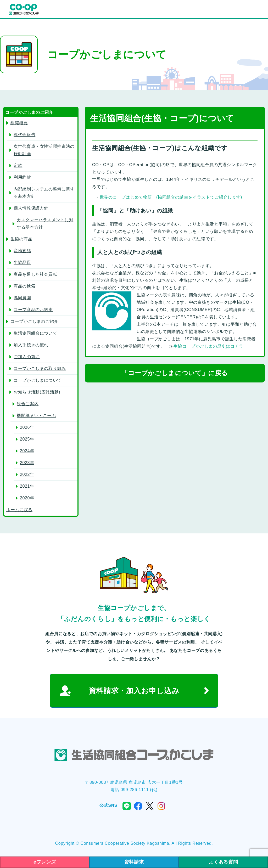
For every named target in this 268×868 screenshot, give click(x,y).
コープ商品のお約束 (33, 310)
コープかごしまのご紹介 (34, 321)
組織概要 (19, 123)
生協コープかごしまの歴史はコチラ (208, 346)
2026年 (27, 427)
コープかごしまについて (38, 380)
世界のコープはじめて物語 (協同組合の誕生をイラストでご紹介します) (171, 197)
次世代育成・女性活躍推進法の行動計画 (44, 150)
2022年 (27, 474)
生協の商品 (21, 239)
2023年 (27, 463)
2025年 (27, 439)
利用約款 (22, 177)
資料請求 (134, 862)
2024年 (27, 451)
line (127, 806)
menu (259, 9)
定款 (18, 165)
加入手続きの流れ (31, 345)
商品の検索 (24, 286)
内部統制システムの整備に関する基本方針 (44, 193)
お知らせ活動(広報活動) (37, 392)
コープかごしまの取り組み (40, 368)
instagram (161, 806)
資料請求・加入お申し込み (134, 691)
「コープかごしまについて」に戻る (175, 373)
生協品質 (22, 263)
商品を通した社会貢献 (35, 274)
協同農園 (22, 298)
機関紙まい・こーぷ (36, 416)
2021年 (27, 486)
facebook (138, 806)
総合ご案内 (28, 404)
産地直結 (22, 251)
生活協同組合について (35, 333)
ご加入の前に (27, 357)
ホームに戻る (19, 510)
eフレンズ (45, 862)
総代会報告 (24, 135)
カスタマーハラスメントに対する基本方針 (45, 224)
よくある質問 (223, 862)
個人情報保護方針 (31, 208)
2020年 (27, 498)
